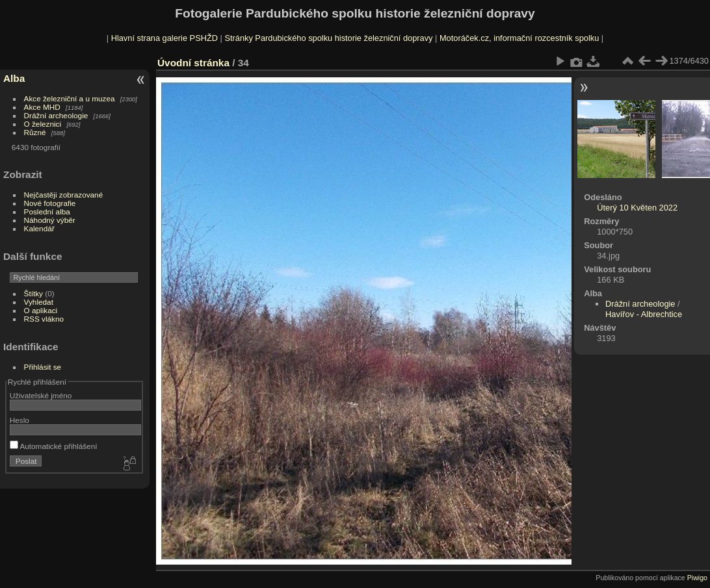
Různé (35, 132)
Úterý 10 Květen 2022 (637, 208)
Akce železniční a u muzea (70, 98)
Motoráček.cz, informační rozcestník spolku (519, 38)
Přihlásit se (43, 367)
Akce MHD (42, 107)
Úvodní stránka (193, 63)
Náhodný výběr (50, 220)
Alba (14, 78)
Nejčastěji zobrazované (64, 195)
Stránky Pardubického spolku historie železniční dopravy (328, 38)
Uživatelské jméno (41, 395)
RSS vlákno (44, 319)
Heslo (20, 420)
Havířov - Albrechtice (644, 314)
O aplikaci (41, 310)
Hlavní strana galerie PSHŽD (164, 38)
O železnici (43, 124)
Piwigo (697, 578)
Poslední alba (47, 211)
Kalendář (39, 228)
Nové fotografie (50, 203)
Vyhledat (39, 302)
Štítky (33, 293)
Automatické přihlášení (54, 446)
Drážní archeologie (56, 115)
